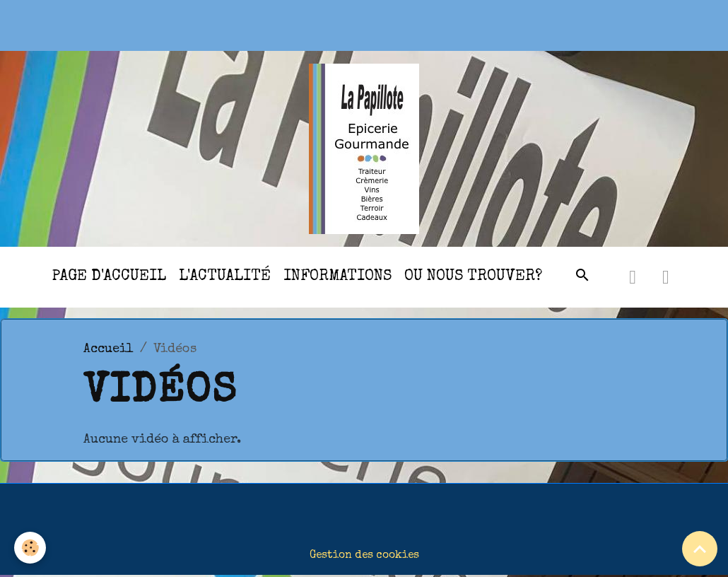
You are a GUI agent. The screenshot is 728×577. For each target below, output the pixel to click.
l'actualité (225, 277)
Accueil (108, 349)
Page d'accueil (109, 277)
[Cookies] (30, 548)
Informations (337, 277)
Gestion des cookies (364, 556)
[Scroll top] (700, 549)
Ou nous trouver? (473, 277)
